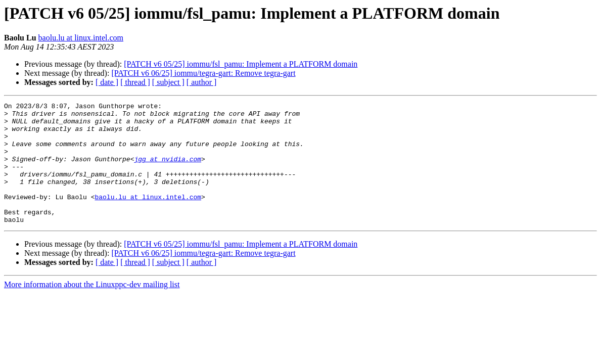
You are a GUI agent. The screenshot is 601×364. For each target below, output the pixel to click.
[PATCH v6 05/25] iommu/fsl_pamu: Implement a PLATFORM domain (241, 64)
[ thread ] (135, 82)
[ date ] (107, 82)
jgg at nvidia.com (168, 171)
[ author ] (202, 82)
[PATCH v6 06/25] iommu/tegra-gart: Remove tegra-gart (203, 73)
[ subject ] (168, 82)
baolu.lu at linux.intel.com (81, 38)
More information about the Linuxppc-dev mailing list (92, 309)
